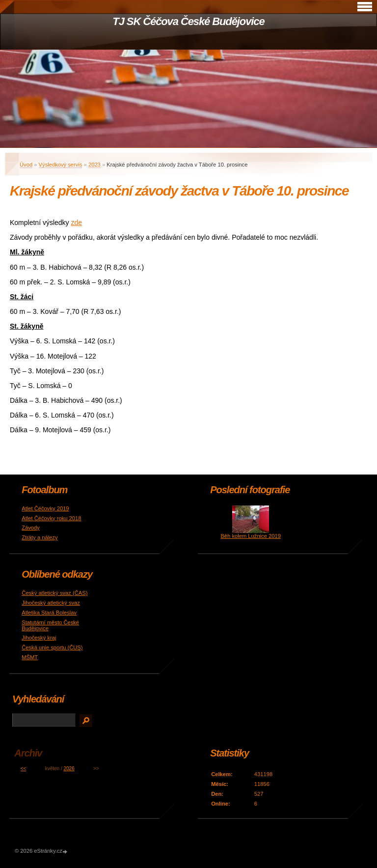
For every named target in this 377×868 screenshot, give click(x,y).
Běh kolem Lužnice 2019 (251, 536)
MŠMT (30, 657)
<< (24, 769)
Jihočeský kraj (39, 638)
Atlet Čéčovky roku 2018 (51, 518)
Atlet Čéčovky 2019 (45, 508)
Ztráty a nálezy (40, 537)
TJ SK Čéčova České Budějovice (188, 21)
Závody (31, 528)
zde (77, 223)
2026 (69, 769)
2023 (94, 165)
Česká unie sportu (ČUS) (52, 647)
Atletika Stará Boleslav (49, 613)
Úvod (26, 165)
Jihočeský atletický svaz (51, 603)
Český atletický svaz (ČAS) (54, 593)
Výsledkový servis (61, 165)
